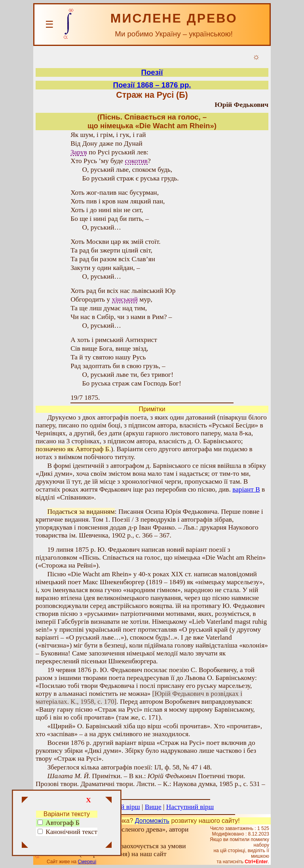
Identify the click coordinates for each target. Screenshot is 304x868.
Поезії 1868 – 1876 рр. (152, 85)
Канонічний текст (71, 832)
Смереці (87, 862)
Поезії (152, 72)
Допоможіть (152, 821)
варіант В (246, 489)
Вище (153, 807)
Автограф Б (59, 823)
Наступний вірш (190, 807)
